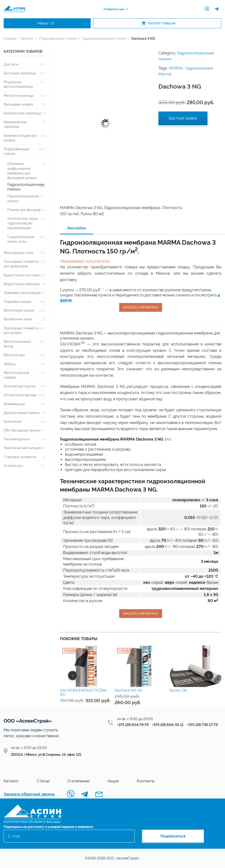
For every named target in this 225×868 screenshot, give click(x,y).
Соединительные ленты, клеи (21, 239)
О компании (78, 781)
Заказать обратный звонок (29, 794)
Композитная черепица (22, 113)
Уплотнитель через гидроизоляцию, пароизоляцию (23, 223)
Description (77, 228)
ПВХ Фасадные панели (22, 430)
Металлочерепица (19, 96)
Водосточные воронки (22, 284)
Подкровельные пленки (58, 38)
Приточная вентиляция (22, 448)
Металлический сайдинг (16, 375)
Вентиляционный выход (17, 344)
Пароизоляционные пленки (23, 198)
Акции (113, 781)
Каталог (27, 38)
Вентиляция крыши (19, 310)
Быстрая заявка (183, 118)
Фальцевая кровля (18, 104)
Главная (10, 38)
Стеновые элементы (20, 457)
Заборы (10, 364)
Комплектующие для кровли (20, 138)
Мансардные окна (18, 253)
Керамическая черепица (15, 124)
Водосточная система (21, 275)
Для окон (11, 64)
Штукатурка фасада (20, 395)
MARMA (176, 68)
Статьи (43, 781)
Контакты (146, 781)
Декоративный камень (22, 413)
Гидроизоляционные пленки (104, 38)
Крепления (12, 421)
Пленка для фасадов (24, 210)
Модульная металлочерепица (18, 84)
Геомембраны (14, 404)
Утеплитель (13, 466)
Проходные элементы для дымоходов (21, 264)
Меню (46, 23)
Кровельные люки (18, 319)
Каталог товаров (158, 23)
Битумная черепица (20, 73)
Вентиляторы (14, 355)
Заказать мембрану (141, 307)
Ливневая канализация (22, 293)
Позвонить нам (114, 9)
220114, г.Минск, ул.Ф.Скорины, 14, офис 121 (46, 755)
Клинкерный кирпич (20, 386)
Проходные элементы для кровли (21, 330)
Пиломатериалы (17, 439)
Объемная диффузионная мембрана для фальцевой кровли (22, 171)
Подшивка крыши (17, 301)
